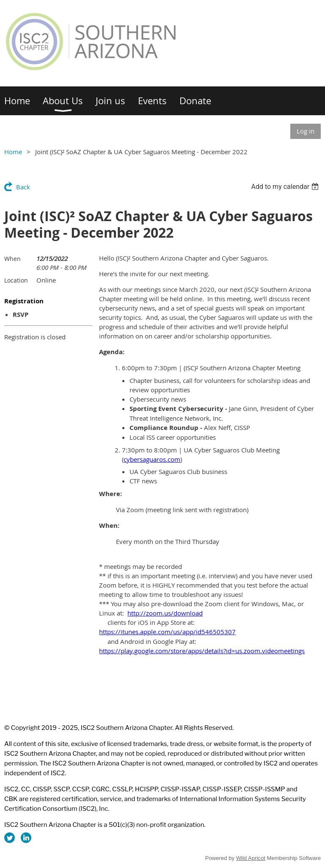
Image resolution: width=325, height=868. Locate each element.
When (12, 259)
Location (16, 280)
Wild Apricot (251, 858)
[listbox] (286, 187)
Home (13, 152)
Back (23, 187)
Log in (306, 131)
